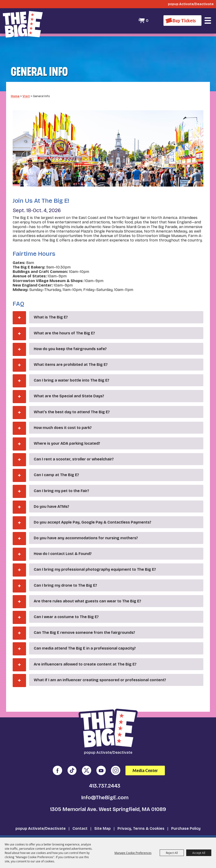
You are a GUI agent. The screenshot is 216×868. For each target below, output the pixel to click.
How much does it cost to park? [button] (63, 419)
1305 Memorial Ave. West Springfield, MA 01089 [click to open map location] (108, 801)
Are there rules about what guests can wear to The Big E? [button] (87, 593)
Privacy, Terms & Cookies (141, 820)
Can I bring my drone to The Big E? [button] (65, 577)
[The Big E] (23, 24)
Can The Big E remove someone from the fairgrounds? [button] (84, 624)
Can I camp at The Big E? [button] (56, 467)
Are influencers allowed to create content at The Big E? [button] (85, 656)
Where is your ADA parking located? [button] (67, 435)
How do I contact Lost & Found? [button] (63, 545)
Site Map (102, 820)
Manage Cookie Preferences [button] (133, 853)
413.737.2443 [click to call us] (105, 778)
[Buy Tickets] (182, 21)
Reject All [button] (172, 853)
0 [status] (147, 21)
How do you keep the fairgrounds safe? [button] (70, 341)
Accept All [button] (199, 853)
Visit (26, 88)
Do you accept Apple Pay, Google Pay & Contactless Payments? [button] (93, 514)
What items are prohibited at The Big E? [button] (71, 356)
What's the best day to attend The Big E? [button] (72, 403)
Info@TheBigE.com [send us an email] (105, 789)
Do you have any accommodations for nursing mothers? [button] (86, 530)
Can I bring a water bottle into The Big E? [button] (72, 372)
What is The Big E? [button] (51, 309)
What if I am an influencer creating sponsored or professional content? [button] (100, 672)
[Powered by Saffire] (199, 833)
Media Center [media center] (145, 762)
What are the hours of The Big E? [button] (64, 325)
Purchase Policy (186, 820)
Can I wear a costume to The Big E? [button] (66, 609)
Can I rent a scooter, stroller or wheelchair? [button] (74, 451)
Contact (80, 820)
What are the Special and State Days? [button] (69, 388)
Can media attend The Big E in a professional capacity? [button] (85, 640)
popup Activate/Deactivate (41, 820)
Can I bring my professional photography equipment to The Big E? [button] (95, 561)
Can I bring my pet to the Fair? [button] (61, 482)
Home (15, 88)
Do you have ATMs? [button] (51, 498)
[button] (208, 21)
